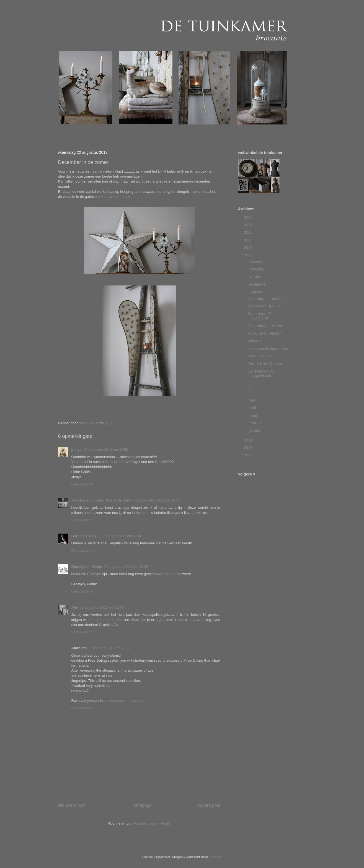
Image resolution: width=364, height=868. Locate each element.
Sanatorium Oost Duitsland (262, 316)
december (258, 262)
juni (252, 393)
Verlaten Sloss (260, 356)
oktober (256, 277)
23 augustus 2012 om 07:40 (120, 536)
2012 (249, 255)
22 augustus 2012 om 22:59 (106, 450)
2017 (249, 217)
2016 (249, 225)
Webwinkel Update (264, 306)
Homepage (141, 805)
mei (252, 400)
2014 (249, 240)
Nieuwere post (72, 805)
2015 (249, 232)
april (253, 408)
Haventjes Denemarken (268, 349)
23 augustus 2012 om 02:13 (158, 500)
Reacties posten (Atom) (151, 823)
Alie (75, 607)
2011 (249, 440)
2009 (249, 455)
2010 (249, 448)
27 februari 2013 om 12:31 (109, 648)
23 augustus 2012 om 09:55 (126, 567)
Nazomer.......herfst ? (265, 298)
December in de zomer (267, 326)
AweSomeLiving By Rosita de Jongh (103, 500)
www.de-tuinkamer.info (113, 197)
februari (256, 423)
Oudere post (208, 805)
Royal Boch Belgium (265, 333)
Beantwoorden (83, 484)
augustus (257, 292)
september (258, 284)
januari (255, 430)
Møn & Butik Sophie (265, 363)
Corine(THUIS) (84, 536)
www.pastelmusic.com (126, 701)
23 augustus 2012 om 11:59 (102, 607)
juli (251, 385)
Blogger (215, 857)
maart (254, 415)
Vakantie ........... (261, 341)
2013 (249, 248)
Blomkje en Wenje (87, 567)
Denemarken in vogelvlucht (261, 374)
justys (77, 450)
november (258, 269)
